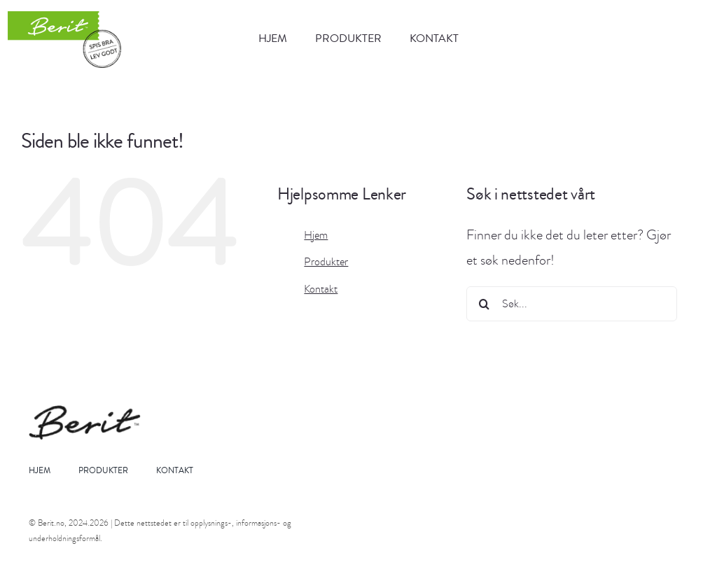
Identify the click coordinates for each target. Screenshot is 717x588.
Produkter (326, 262)
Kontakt (321, 289)
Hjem (316, 235)
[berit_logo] (65, 40)
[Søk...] (572, 304)
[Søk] (484, 304)
